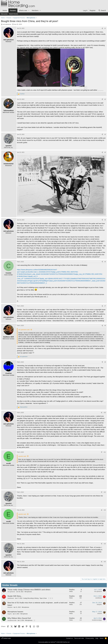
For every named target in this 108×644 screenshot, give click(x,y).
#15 (105, 562)
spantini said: (22, 456)
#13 (105, 510)
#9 (105, 362)
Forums (13, 10)
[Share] (102, 28)
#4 (105, 152)
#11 (105, 452)
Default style (6, 638)
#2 (105, 99)
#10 (105, 413)
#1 (105, 28)
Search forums (14, 14)
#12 (105, 492)
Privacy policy (90, 638)
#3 (105, 134)
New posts (4, 14)
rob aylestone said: (24, 330)
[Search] (102, 10)
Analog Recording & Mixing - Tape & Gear (35, 598)
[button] (29, 10)
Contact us (69, 638)
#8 (105, 326)
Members (35, 10)
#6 (105, 262)
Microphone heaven (15, 612)
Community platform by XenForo (54, 642)
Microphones (28, 592)
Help (97, 638)
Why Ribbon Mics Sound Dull (19, 618)
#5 (105, 220)
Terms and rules (79, 638)
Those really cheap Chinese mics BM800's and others (29, 590)
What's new (23, 10)
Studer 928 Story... (15, 596)
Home (5, 10)
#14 (105, 544)
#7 (105, 306)
